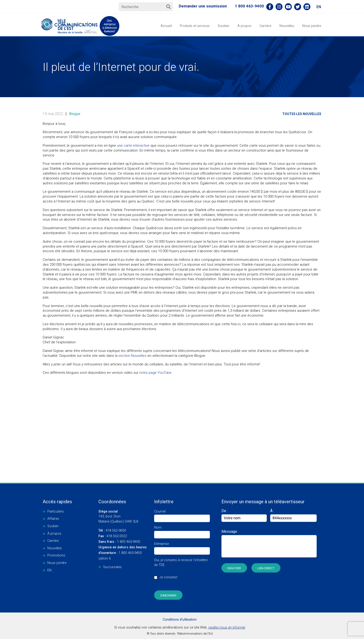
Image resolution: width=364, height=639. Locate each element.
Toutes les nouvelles (302, 114)
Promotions (56, 555)
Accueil (166, 26)
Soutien (224, 26)
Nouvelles (287, 26)
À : (272, 511)
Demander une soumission (203, 6)
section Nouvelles (132, 356)
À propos (244, 26)
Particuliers (56, 512)
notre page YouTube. (156, 373)
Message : (230, 531)
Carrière (265, 26)
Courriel (182, 515)
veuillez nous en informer (227, 627)
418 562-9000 (112, 531)
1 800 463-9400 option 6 (123, 553)
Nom (182, 531)
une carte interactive (133, 146)
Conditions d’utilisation (180, 620)
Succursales (112, 567)
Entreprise (182, 547)
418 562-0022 (113, 536)
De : (244, 515)
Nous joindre (312, 26)
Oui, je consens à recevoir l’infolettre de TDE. (182, 571)
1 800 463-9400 (249, 6)
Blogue (75, 114)
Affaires (53, 519)
